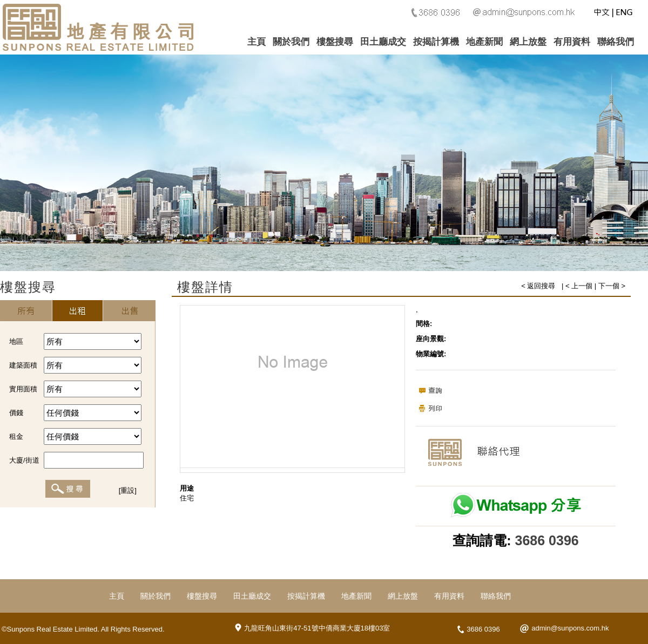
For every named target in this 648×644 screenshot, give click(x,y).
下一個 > (612, 286)
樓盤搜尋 (335, 42)
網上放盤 (528, 42)
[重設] (128, 490)
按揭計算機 (436, 42)
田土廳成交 (383, 42)
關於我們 (291, 42)
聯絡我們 (616, 42)
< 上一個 (579, 286)
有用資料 (572, 42)
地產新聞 (484, 42)
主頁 (256, 42)
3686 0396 (547, 540)
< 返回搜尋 (538, 286)
